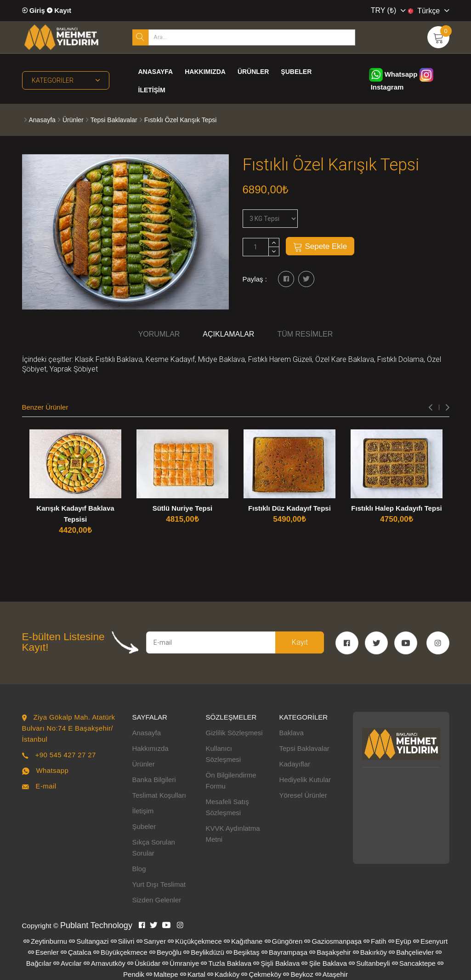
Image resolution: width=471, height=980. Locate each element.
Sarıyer (151, 941)
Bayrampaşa (284, 952)
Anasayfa (156, 72)
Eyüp (400, 941)
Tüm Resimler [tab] (305, 334)
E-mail (46, 786)
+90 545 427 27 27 (65, 755)
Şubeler (296, 72)
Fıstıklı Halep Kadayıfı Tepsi (396, 508)
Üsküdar (144, 963)
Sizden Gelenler (157, 900)
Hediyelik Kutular (305, 780)
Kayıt (59, 10)
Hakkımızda (205, 72)
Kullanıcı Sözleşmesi (224, 754)
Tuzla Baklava (226, 963)
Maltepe (162, 974)
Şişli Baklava (276, 963)
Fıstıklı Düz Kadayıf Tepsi (289, 508)
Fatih (375, 941)
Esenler (43, 952)
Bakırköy (370, 952)
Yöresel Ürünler (303, 795)
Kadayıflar (295, 764)
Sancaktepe (414, 963)
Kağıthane (243, 941)
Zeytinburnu (45, 941)
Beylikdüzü (204, 952)
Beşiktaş (243, 952)
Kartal (193, 974)
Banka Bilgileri (154, 780)
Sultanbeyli (369, 963)
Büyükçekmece (120, 952)
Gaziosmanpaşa (333, 941)
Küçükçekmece (195, 941)
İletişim (152, 90)
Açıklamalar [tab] (228, 334)
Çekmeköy (261, 974)
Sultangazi (89, 941)
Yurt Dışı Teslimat (159, 884)
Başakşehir (330, 952)
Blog (139, 869)
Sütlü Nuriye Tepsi (183, 508)
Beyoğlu (165, 952)
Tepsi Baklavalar (114, 120)
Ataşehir (332, 974)
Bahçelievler (411, 952)
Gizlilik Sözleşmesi (234, 733)
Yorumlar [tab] (159, 334)
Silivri (123, 941)
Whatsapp (393, 74)
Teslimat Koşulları (159, 795)
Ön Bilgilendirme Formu (231, 780)
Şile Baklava (324, 963)
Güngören (284, 941)
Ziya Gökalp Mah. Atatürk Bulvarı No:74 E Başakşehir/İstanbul (69, 728)
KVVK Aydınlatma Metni (233, 834)
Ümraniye (181, 963)
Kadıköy (223, 974)
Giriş (34, 10)
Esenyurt (430, 941)
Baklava (292, 733)
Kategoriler (66, 80)
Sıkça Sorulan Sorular (154, 848)
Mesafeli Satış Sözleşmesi (227, 807)
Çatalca (76, 952)
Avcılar (68, 963)
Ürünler (253, 72)
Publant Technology (96, 925)
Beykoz (298, 974)
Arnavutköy (105, 963)
